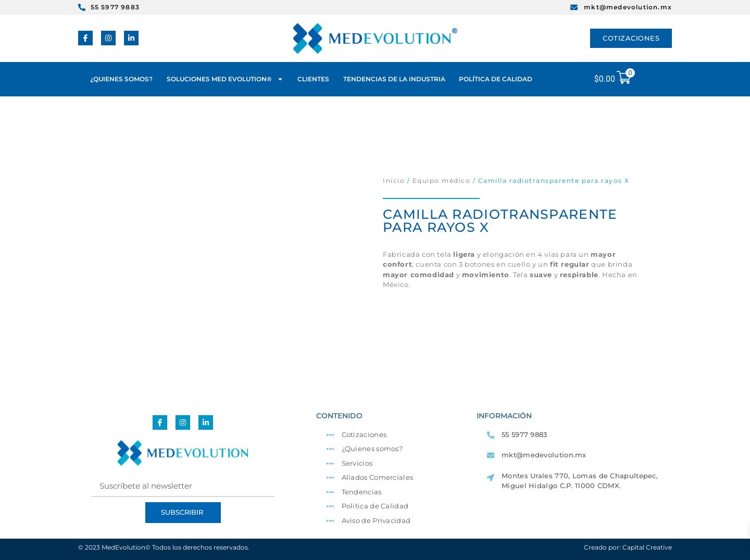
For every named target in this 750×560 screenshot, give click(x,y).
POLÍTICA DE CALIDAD (496, 79)
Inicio (394, 181)
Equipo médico (442, 181)
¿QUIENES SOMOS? (121, 79)
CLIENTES (313, 79)
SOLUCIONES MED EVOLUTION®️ (225, 79)
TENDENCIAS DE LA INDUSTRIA (394, 79)
